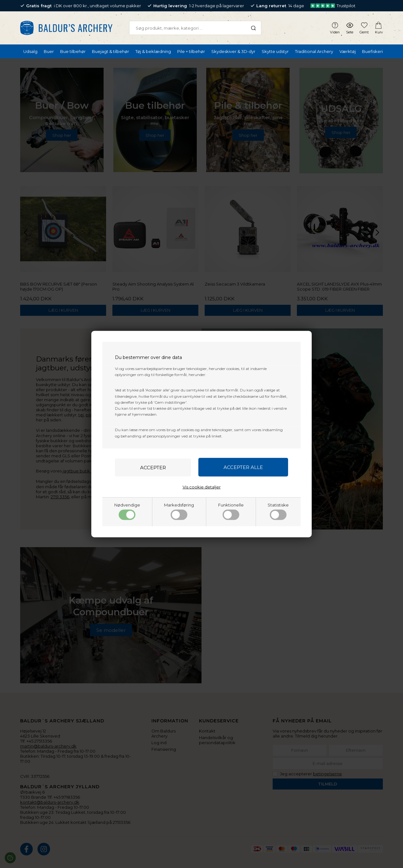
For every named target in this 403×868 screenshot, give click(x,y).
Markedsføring (179, 511)
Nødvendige (127, 511)
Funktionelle (231, 511)
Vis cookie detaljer (202, 487)
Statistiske (278, 511)
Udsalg (30, 51)
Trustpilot (333, 6)
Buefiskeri (372, 51)
